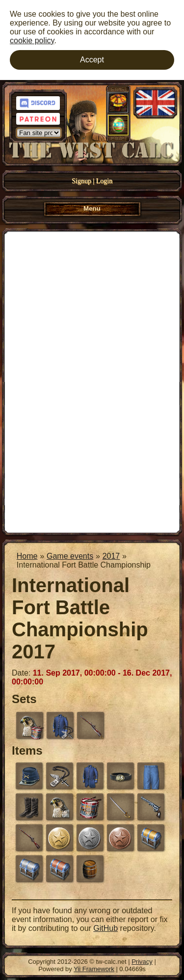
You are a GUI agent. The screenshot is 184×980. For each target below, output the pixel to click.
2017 (111, 556)
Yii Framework (94, 969)
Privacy (142, 962)
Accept (92, 60)
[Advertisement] (92, 381)
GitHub (105, 928)
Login (104, 181)
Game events (70, 556)
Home (27, 556)
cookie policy (32, 41)
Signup (81, 181)
